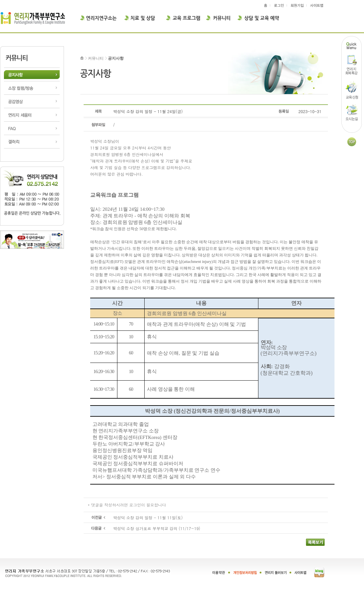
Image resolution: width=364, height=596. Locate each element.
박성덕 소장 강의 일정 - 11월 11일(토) (148, 517)
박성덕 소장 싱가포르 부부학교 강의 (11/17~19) (157, 528)
